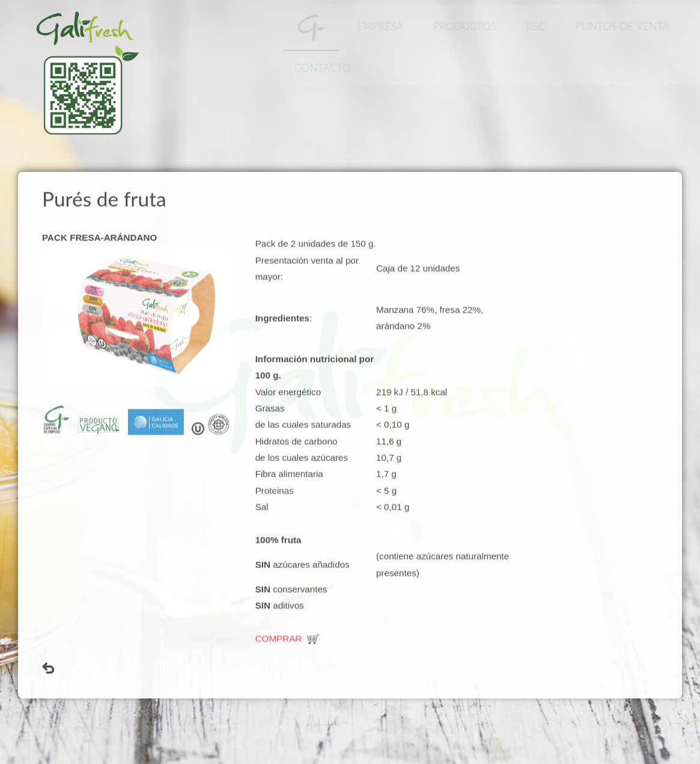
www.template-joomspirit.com (4, 695)
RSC (538, 26)
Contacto (324, 68)
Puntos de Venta (625, 26)
